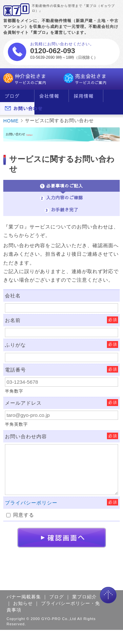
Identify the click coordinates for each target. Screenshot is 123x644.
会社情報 (49, 96)
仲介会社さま (31, 79)
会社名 (13, 296)
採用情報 (84, 96)
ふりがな (15, 345)
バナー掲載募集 (24, 597)
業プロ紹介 (84, 597)
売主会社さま (92, 79)
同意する (20, 515)
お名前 (13, 320)
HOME (11, 121)
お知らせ (23, 603)
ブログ (12, 96)
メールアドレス (23, 403)
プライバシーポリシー (31, 503)
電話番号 (15, 370)
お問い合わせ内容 (26, 436)
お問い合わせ (20, 108)
